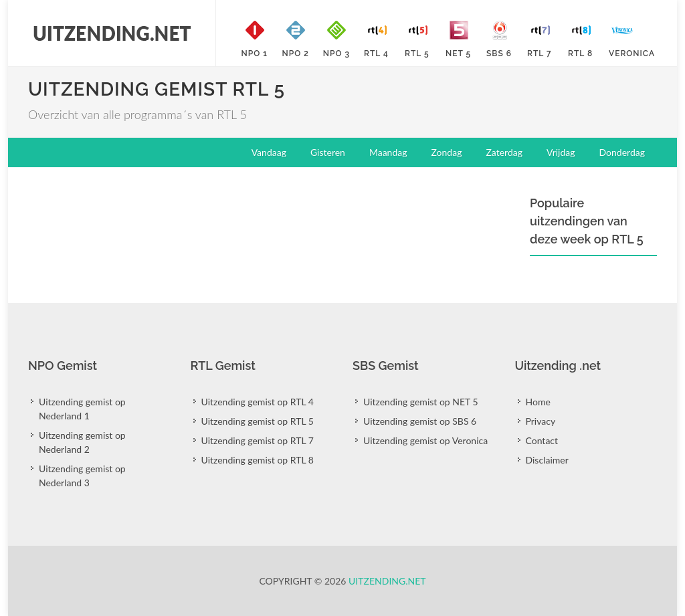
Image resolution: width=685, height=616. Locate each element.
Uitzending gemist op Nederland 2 (82, 442)
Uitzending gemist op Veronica (425, 440)
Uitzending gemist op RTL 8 (258, 460)
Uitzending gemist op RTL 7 (258, 440)
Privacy (541, 421)
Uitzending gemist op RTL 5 (258, 421)
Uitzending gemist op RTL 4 (258, 402)
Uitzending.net (387, 581)
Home (538, 402)
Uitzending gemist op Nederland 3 (82, 476)
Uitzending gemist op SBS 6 (420, 421)
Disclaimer (547, 460)
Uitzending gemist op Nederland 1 (82, 409)
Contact (542, 440)
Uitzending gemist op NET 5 (421, 402)
